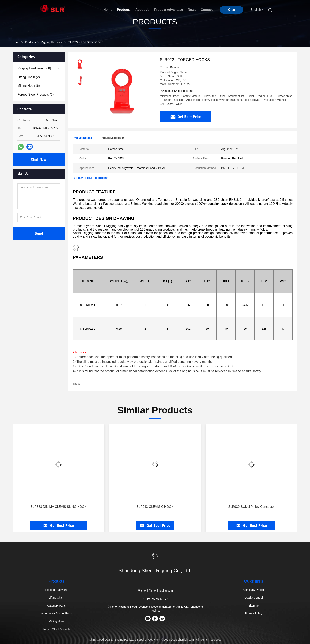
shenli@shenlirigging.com (155, 590)
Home (108, 10)
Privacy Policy (254, 613)
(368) (34, 68)
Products (124, 10)
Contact (207, 10)
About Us (142, 10)
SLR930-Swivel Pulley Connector (251, 507)
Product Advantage (169, 10)
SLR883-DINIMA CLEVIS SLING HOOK (59, 507)
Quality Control (254, 598)
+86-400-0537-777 (155, 599)
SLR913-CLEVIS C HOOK (155, 507)
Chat (232, 10)
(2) (29, 77)
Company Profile (254, 590)
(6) (29, 86)
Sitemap (254, 606)
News (192, 10)
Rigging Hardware (52, 42)
